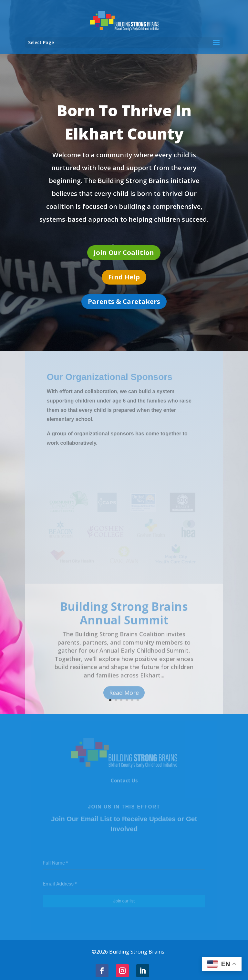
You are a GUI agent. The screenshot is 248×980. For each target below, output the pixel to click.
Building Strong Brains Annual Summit (124, 619)
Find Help (124, 277)
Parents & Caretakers (124, 301)
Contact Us (124, 782)
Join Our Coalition (124, 252)
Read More (124, 698)
